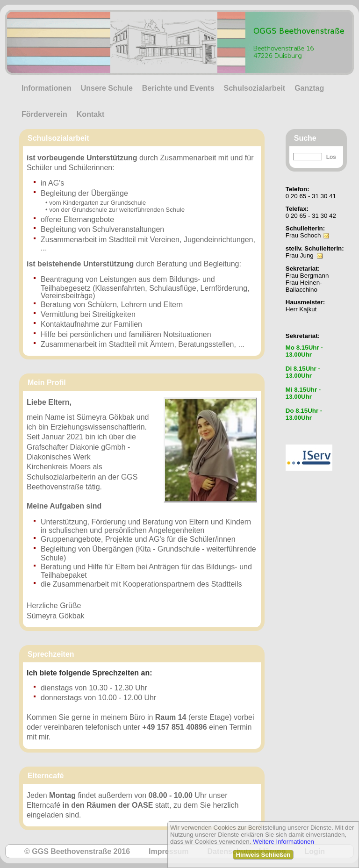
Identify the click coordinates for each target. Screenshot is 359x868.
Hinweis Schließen (263, 855)
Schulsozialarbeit (255, 88)
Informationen (47, 88)
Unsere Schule (107, 88)
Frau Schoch (303, 235)
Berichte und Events (178, 88)
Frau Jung (300, 255)
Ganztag (309, 88)
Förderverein (44, 114)
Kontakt (91, 114)
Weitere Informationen (284, 842)
